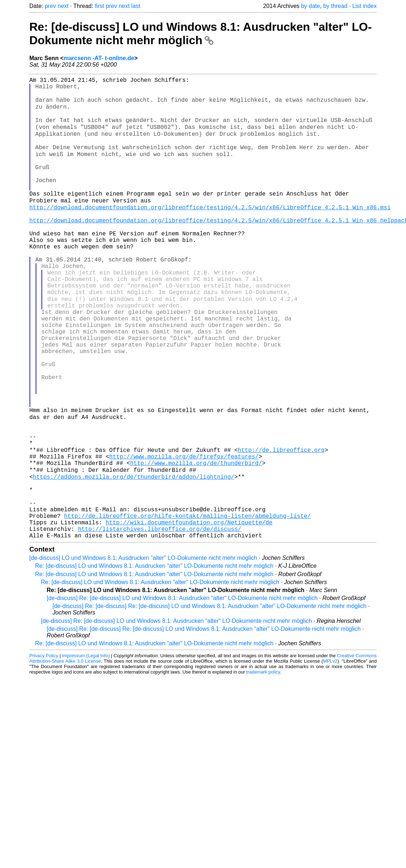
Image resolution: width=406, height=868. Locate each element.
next (63, 6)
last (136, 6)
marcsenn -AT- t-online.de (99, 58)
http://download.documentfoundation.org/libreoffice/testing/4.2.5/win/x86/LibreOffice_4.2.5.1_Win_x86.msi (210, 232)
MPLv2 (330, 757)
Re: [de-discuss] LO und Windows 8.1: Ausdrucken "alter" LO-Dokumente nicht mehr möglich (200, 33)
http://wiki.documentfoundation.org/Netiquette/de (189, 615)
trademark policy (263, 768)
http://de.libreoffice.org (281, 527)
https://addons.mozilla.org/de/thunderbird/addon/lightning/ (134, 559)
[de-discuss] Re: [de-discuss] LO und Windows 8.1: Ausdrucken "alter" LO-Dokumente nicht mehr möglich (182, 694)
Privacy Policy (44, 751)
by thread (335, 6)
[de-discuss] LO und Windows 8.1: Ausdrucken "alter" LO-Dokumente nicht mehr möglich (143, 653)
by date (310, 6)
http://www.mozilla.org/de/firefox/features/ (184, 535)
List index (364, 6)
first (100, 6)
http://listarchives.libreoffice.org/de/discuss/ (159, 623)
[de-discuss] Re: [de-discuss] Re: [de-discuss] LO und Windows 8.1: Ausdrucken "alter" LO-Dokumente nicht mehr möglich (210, 702)
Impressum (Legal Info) (86, 751)
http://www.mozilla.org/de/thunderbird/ (196, 543)
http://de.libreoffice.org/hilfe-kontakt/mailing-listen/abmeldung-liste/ (187, 607)
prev (50, 6)
